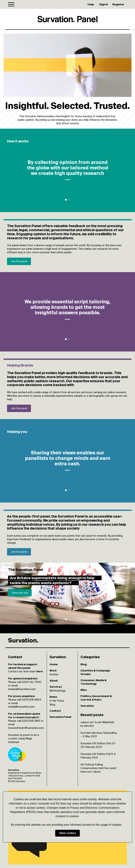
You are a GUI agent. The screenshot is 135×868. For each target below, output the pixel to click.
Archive (54, 674)
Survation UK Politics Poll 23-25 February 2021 (98, 745)
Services (56, 687)
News (53, 697)
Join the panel (19, 261)
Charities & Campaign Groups (95, 672)
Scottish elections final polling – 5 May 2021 (99, 735)
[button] (123, 825)
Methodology (58, 691)
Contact (55, 711)
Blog (52, 705)
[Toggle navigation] (11, 4)
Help (91, 4)
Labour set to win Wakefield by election (97, 724)
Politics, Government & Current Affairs (96, 698)
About (54, 681)
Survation (87, 706)
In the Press (57, 701)
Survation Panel (60, 717)
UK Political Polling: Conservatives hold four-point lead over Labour (99, 768)
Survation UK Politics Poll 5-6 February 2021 (98, 756)
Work (53, 670)
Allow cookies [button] (67, 833)
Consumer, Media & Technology (94, 682)
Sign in (104, 4)
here (40, 671)
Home (54, 664)
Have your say (20, 593)
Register (118, 4)
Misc (84, 690)
